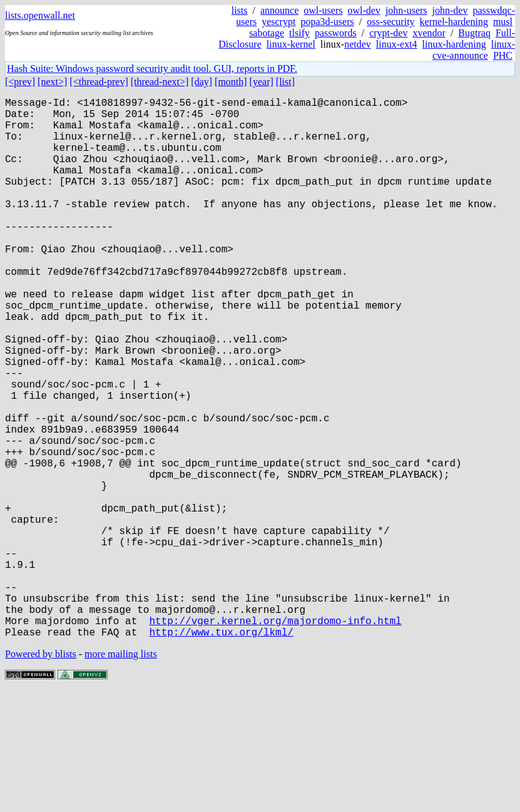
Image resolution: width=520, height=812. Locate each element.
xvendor (429, 33)
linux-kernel (291, 44)
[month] (231, 82)
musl (503, 22)
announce (279, 10)
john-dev (450, 10)
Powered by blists (41, 774)
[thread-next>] (160, 82)
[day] (201, 82)
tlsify (299, 33)
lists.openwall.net (40, 15)
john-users (406, 10)
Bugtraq (474, 33)
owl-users (323, 10)
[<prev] (20, 82)
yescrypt (278, 22)
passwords (336, 33)
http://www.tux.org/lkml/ (221, 752)
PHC (503, 55)
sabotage (267, 33)
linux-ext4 (397, 44)
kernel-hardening (454, 22)
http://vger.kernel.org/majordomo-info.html (275, 738)
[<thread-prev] (99, 82)
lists (240, 10)
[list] (285, 82)
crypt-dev (388, 33)
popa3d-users (327, 22)
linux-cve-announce (474, 50)
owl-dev (364, 10)
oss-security (390, 22)
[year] (262, 82)
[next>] (52, 82)
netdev (358, 44)
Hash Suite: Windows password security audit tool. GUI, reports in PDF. (152, 69)
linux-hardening (454, 44)
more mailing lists (121, 774)
